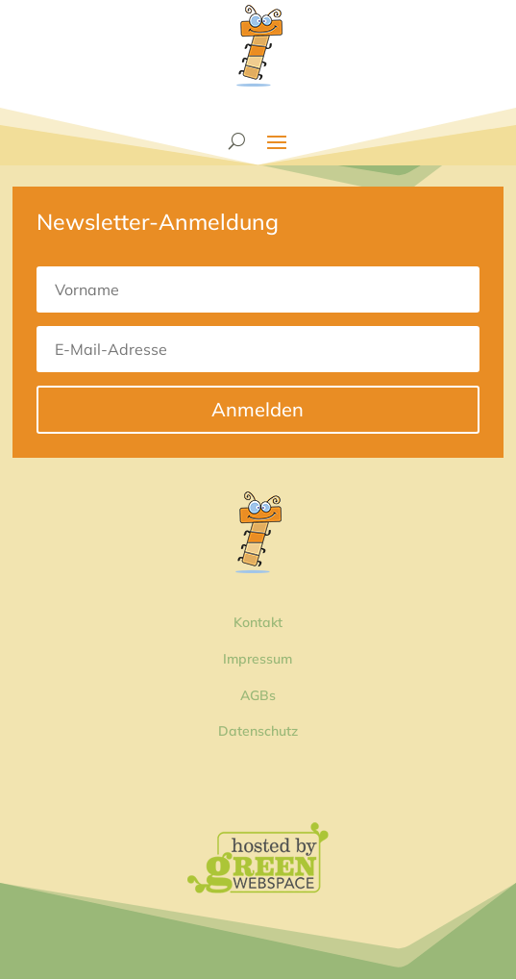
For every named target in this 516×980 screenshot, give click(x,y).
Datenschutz (258, 731)
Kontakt (258, 622)
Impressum (258, 659)
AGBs (258, 695)
